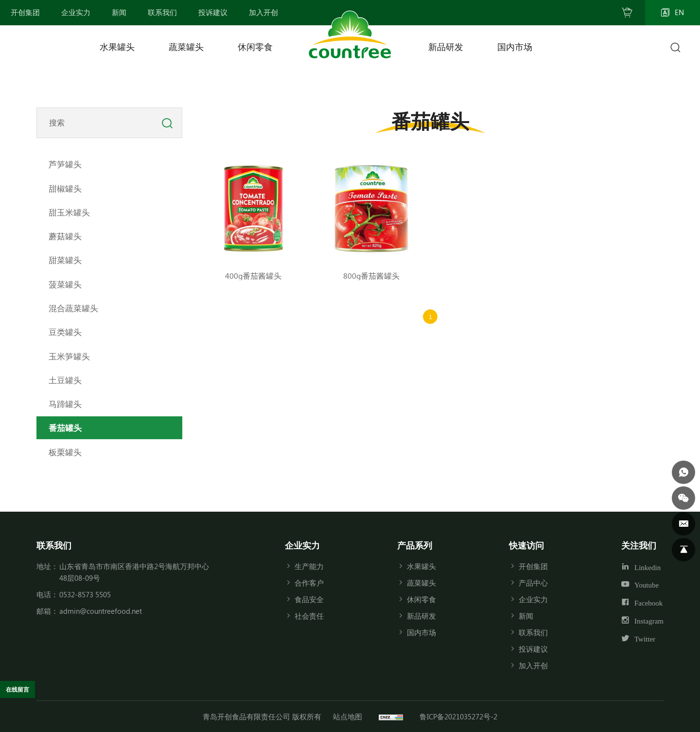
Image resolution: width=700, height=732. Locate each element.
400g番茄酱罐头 (253, 276)
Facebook (648, 603)
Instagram (649, 621)
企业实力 (533, 599)
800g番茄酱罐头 (371, 276)
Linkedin (647, 567)
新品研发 (446, 47)
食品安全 (309, 599)
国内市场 (515, 47)
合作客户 (309, 583)
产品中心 (533, 583)
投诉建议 (533, 649)
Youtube (647, 585)
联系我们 (533, 632)
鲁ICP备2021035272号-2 (458, 716)
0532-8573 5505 (85, 594)
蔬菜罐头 (186, 47)
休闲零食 (255, 47)
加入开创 (533, 665)
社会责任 (309, 616)
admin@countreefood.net (101, 611)
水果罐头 (117, 47)
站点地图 (348, 716)
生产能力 (309, 566)
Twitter (645, 639)
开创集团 (533, 566)
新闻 (526, 616)
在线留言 (22, 688)
